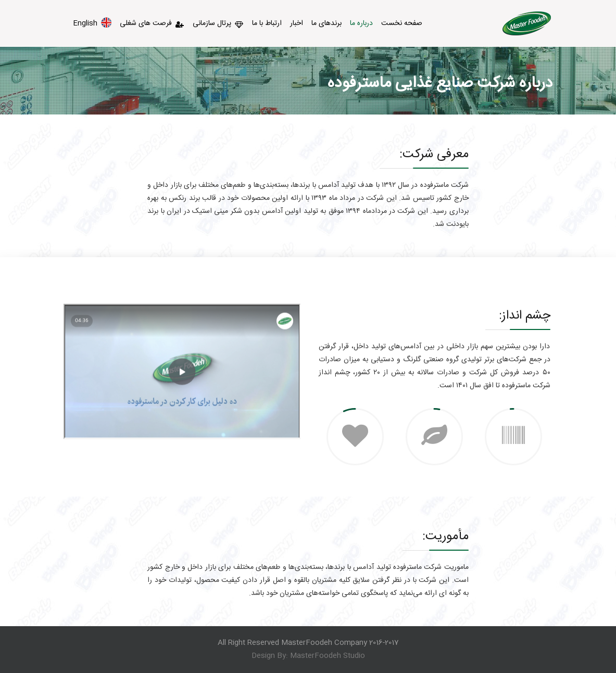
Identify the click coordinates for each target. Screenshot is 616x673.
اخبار (297, 23)
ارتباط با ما (267, 23)
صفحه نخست (402, 23)
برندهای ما (326, 23)
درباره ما (361, 23)
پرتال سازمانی (218, 23)
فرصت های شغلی (152, 23)
